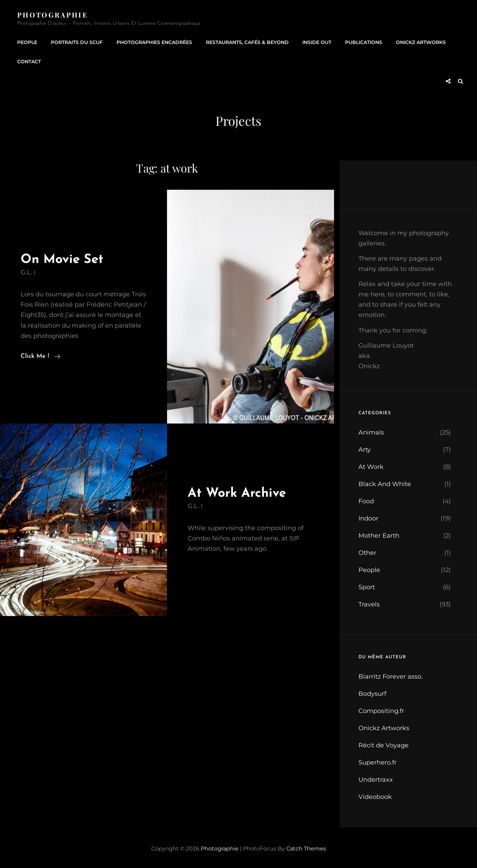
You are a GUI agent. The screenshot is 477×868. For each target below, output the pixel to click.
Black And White (385, 484)
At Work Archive (237, 493)
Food (366, 501)
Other (367, 553)
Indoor (368, 518)
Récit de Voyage (384, 745)
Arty (365, 450)
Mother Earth (379, 536)
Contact (29, 62)
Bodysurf (372, 694)
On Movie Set (62, 260)
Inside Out (317, 42)
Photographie (53, 15)
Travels (369, 604)
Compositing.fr (381, 711)
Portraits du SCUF (77, 42)
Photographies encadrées (154, 42)
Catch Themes (306, 849)
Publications (364, 42)
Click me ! (41, 356)
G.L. (26, 272)
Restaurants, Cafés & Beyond (247, 42)
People (27, 42)
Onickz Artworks (421, 42)
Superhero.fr (378, 762)
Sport (367, 587)
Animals (371, 432)
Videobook (375, 797)
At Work (371, 467)
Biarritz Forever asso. (391, 677)
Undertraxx (376, 780)
